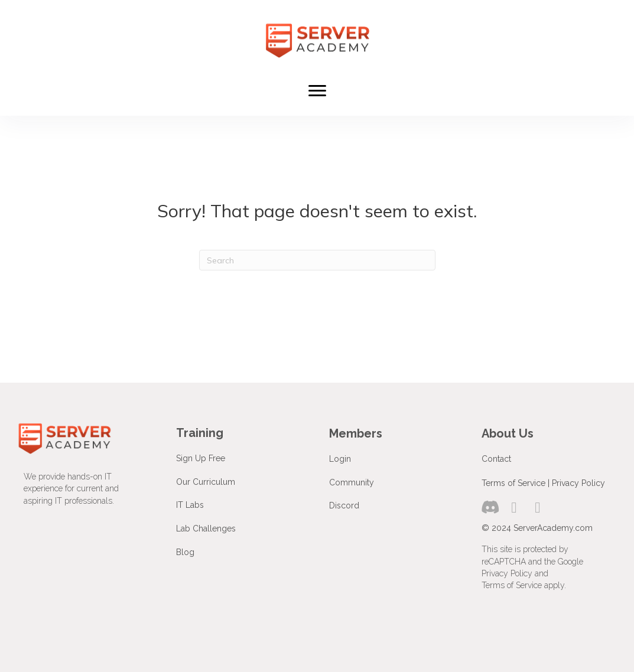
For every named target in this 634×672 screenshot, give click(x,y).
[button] (490, 507)
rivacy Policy (581, 483)
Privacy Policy (507, 573)
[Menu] (317, 91)
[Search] (317, 260)
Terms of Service (513, 483)
